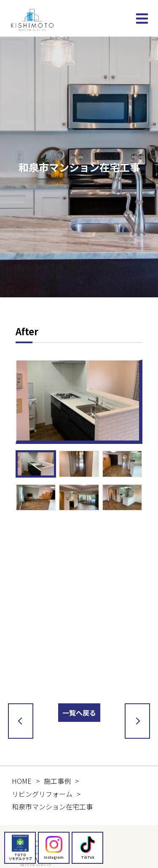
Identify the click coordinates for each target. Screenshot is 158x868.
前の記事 (19, 721)
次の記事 (136, 721)
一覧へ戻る (79, 713)
